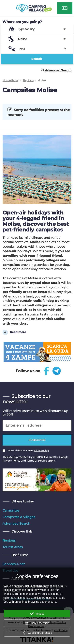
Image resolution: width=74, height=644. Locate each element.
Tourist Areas (13, 547)
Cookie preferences (37, 633)
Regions (28, 80)
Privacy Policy (41, 450)
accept (37, 614)
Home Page (10, 80)
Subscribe (37, 440)
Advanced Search (16, 524)
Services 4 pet (14, 564)
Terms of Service (37, 461)
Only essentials (37, 623)
